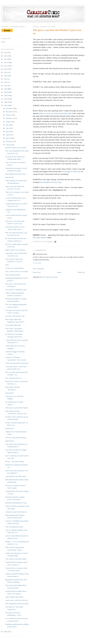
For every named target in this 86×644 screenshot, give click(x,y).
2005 (6, 105)
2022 (6, 62)
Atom (3, 42)
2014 (6, 82)
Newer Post (37, 272)
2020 (6, 69)
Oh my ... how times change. (15, 461)
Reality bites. (10, 428)
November (9, 112)
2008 (6, 96)
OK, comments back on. (13, 378)
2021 (6, 66)
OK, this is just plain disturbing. (16, 438)
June (8, 128)
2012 (6, 86)
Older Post (81, 272)
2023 (6, 59)
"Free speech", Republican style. (16, 290)
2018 (6, 76)
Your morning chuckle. (13, 275)
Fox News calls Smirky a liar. (15, 316)
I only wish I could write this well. (17, 600)
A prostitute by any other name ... (16, 476)
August (8, 122)
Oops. (7, 265)
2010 (6, 89)
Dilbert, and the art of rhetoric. (15, 250)
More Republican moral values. (16, 174)
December (9, 108)
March (8, 138)
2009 (6, 92)
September (10, 118)
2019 (6, 72)
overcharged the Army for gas (51, 182)
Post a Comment (38, 269)
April (8, 135)
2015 (6, 79)
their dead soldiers (40, 238)
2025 (6, 53)
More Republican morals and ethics (17, 604)
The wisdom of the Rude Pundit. (16, 559)
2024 (6, 56)
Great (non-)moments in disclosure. (17, 363)
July (7, 125)
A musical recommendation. (15, 268)
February (9, 141)
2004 (6, 632)
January (9, 145)
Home (59, 272)
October (9, 115)
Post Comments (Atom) (50, 277)
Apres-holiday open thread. (14, 597)
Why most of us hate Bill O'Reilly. (17, 408)
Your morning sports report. (14, 527)
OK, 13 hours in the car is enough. (17, 271)
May (8, 131)
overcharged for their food (71, 172)
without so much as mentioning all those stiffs (55, 113)
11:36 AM (37, 263)
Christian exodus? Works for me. (16, 512)
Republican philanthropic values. (16, 503)
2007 (6, 99)
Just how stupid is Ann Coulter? (16, 147)
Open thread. (10, 177)
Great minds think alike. (13, 325)
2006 (6, 102)
